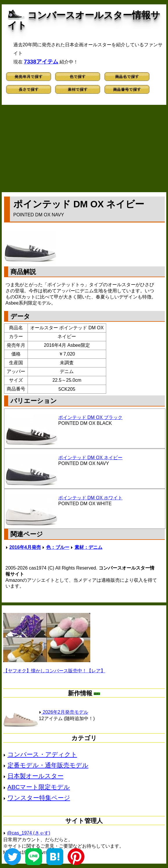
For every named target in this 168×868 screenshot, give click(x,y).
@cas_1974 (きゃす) (29, 833)
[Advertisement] (84, 149)
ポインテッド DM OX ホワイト (90, 498)
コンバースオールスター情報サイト (84, 20)
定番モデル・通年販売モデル (48, 765)
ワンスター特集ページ (39, 798)
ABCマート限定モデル (39, 787)
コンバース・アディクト (42, 754)
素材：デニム (88, 547)
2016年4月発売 (25, 547)
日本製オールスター (36, 776)
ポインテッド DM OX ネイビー (90, 458)
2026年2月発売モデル (64, 712)
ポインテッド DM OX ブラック (90, 417)
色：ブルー (58, 547)
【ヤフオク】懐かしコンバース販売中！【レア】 (54, 671)
